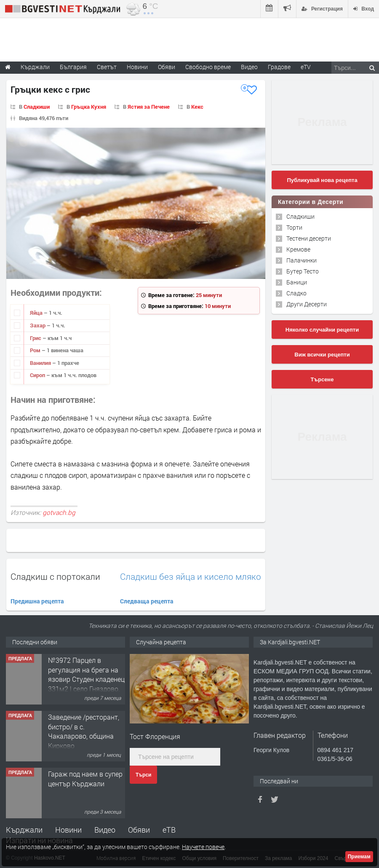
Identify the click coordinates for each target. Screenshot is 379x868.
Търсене (322, 379)
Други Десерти (307, 304)
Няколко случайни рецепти (322, 330)
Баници (297, 282)
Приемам (359, 857)
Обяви (139, 830)
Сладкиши (37, 107)
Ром (36, 350)
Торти (294, 227)
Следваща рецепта (147, 601)
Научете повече (203, 847)
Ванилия (41, 363)
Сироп (38, 375)
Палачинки (302, 260)
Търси (143, 775)
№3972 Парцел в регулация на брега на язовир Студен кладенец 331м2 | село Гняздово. (86, 674)
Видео (105, 830)
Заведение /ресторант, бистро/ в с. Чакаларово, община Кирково (84, 731)
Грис (36, 338)
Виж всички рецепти (322, 355)
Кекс (197, 107)
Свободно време (208, 67)
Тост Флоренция (155, 736)
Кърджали (24, 830)
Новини (137, 67)
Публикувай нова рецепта (322, 180)
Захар (38, 325)
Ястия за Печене (149, 107)
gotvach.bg (59, 512)
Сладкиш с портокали (55, 576)
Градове (279, 67)
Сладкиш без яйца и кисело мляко (191, 577)
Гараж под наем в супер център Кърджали (85, 778)
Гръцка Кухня (89, 107)
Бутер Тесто (303, 271)
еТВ (169, 830)
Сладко (296, 293)
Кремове (298, 249)
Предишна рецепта (37, 601)
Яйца (37, 313)
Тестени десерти (309, 238)
